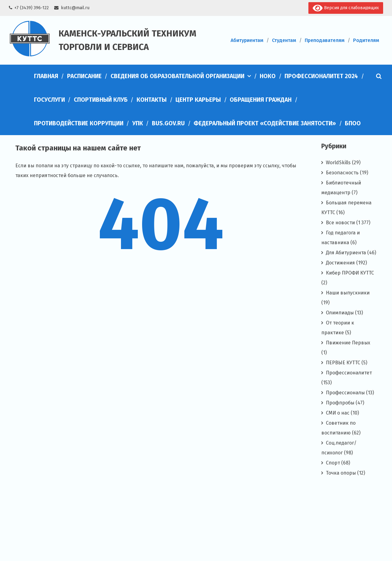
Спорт (333, 463)
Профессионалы (345, 393)
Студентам (284, 40)
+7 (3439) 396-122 (32, 8)
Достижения (340, 263)
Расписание (84, 76)
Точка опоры (341, 473)
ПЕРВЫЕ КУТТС (343, 363)
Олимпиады (340, 313)
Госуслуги (49, 100)
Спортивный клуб (101, 100)
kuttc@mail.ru (75, 8)
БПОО (353, 123)
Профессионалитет (349, 373)
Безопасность (342, 173)
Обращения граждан (261, 100)
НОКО (268, 76)
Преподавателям (325, 40)
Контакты (152, 100)
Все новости (340, 223)
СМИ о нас (338, 413)
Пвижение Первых (348, 343)
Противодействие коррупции (79, 123)
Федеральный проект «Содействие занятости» (265, 123)
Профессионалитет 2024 (321, 76)
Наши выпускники (348, 293)
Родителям (366, 40)
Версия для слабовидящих (346, 8)
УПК (138, 123)
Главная (46, 76)
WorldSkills (338, 163)
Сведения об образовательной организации (177, 76)
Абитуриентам (247, 40)
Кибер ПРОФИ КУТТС (350, 273)
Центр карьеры (198, 100)
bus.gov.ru (168, 123)
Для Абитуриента (346, 253)
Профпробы (340, 403)
